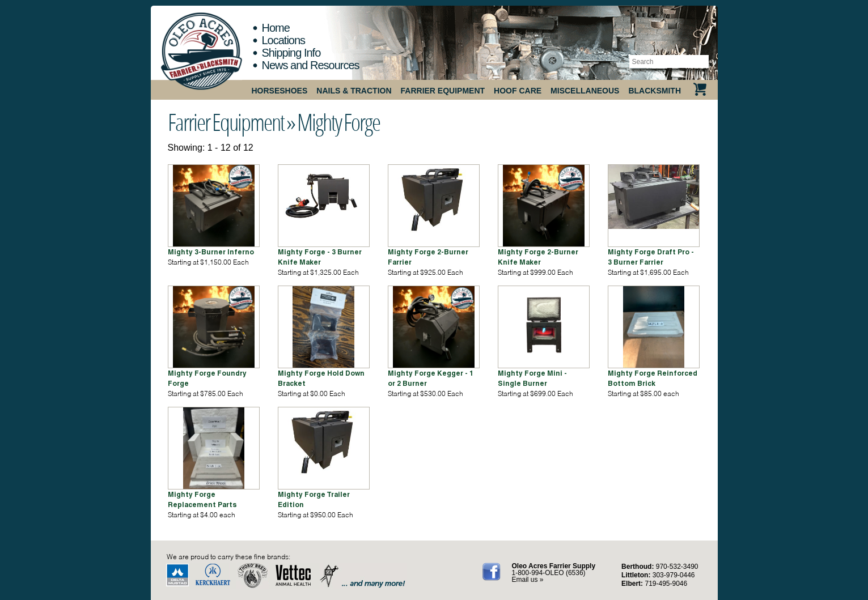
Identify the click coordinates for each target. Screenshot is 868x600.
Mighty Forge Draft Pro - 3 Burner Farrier (651, 257)
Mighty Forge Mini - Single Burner (532, 378)
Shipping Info (291, 53)
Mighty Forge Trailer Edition (314, 499)
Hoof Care (518, 91)
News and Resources (311, 65)
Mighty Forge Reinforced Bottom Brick (653, 378)
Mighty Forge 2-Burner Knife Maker (538, 257)
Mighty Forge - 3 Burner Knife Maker (320, 257)
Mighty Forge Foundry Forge (207, 378)
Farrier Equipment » (231, 122)
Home (276, 28)
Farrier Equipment (443, 91)
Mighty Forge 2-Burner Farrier (428, 257)
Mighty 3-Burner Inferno (211, 252)
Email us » (528, 580)
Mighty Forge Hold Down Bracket (321, 378)
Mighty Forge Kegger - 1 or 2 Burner (431, 378)
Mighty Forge (338, 122)
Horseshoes (280, 91)
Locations (284, 40)
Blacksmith (655, 91)
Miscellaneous (585, 91)
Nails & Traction (354, 91)
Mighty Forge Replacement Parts (202, 499)
